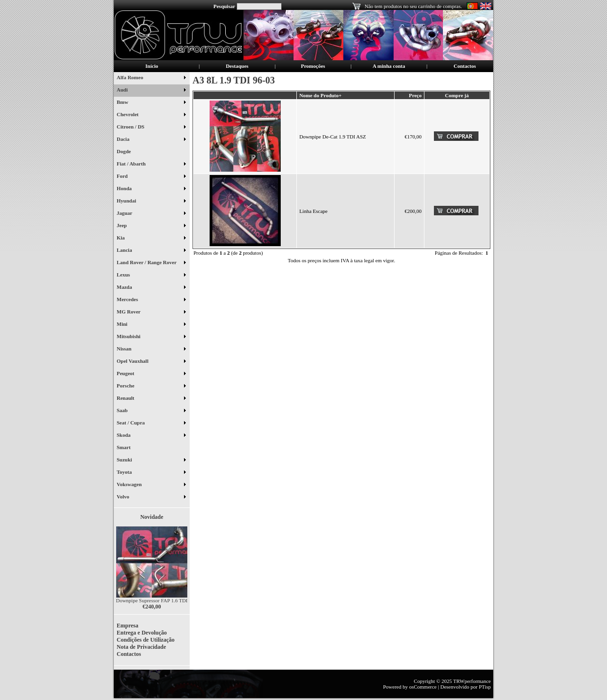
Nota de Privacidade (141, 647)
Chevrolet (151, 115)
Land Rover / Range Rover (151, 263)
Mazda (151, 288)
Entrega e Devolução (142, 633)
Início (152, 66)
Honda (151, 189)
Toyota (151, 473)
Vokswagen (151, 485)
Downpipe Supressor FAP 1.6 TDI (152, 600)
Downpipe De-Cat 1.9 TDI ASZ (333, 137)
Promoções (313, 66)
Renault (151, 399)
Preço (415, 95)
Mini (151, 325)
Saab (151, 411)
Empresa (128, 626)
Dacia (151, 140)
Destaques (237, 66)
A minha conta (389, 66)
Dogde (127, 152)
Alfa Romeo (151, 78)
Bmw (151, 103)
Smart (127, 448)
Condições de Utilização (146, 640)
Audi (151, 91)
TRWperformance (472, 681)
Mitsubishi (151, 337)
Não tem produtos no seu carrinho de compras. (413, 6)
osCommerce (423, 687)
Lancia (151, 251)
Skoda (151, 436)
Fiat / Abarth (151, 165)
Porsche (151, 387)
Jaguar (151, 214)
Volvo (151, 497)
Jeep (151, 226)
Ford (151, 177)
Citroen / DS (151, 128)
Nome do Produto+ (320, 95)
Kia (151, 239)
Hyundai (151, 202)
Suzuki (151, 461)
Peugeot (151, 374)
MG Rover (151, 313)
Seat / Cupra (151, 424)
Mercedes (151, 300)
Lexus (151, 276)
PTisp (485, 687)
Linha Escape (313, 211)
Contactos (464, 66)
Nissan (151, 350)
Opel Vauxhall (151, 362)
